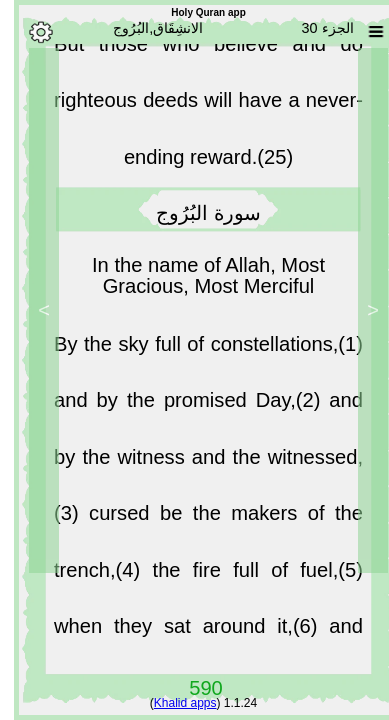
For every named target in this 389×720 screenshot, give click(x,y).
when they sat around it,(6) (177, 631)
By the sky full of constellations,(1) (194, 349)
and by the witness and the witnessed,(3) (194, 461)
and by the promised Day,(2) (177, 405)
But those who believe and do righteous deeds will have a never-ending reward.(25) (194, 105)
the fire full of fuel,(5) (244, 575)
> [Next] (30, 310)
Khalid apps (171, 703)
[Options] (27, 32)
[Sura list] (362, 32)
